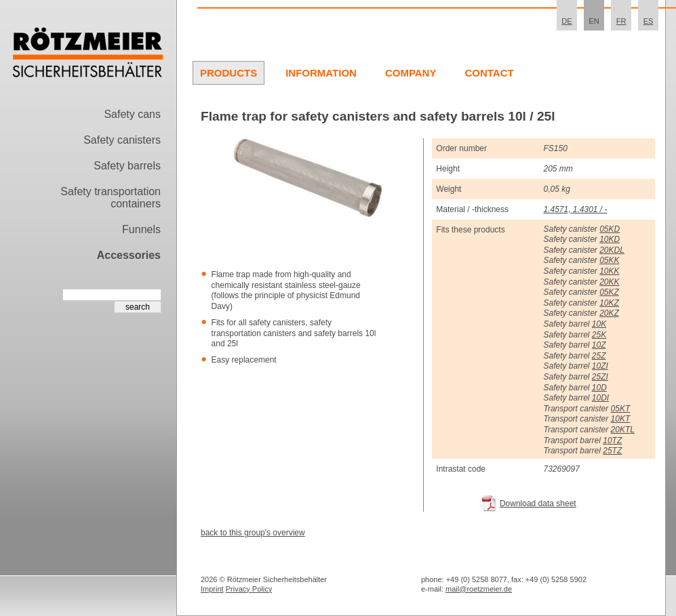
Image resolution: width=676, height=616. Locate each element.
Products (228, 73)
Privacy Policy (249, 589)
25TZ (612, 451)
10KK (609, 271)
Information (321, 73)
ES (649, 21)
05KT (621, 409)
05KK (609, 260)
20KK (609, 282)
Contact (489, 73)
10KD (610, 239)
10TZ (612, 440)
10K (599, 324)
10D (599, 388)
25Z (599, 356)
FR (621, 21)
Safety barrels (127, 166)
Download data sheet (538, 504)
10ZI (600, 366)
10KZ (609, 303)
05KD (610, 229)
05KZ (609, 292)
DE (566, 21)
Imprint (212, 589)
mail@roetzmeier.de (479, 589)
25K (599, 335)
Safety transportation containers (111, 198)
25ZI (600, 377)
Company (411, 73)
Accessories (129, 255)
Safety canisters (122, 140)
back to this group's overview (253, 533)
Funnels (141, 229)
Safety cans (132, 114)
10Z (599, 345)
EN (594, 21)
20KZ (609, 313)
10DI (600, 398)
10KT (621, 419)
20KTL (623, 430)
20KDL (612, 250)
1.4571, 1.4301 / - (575, 209)
